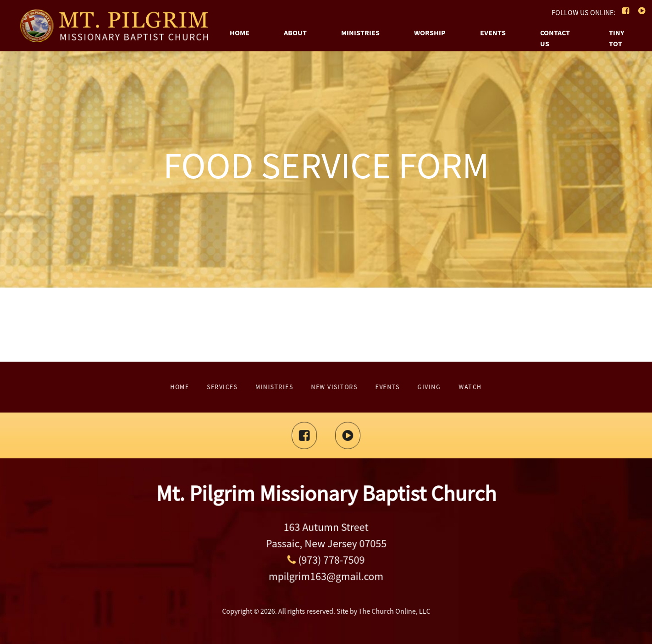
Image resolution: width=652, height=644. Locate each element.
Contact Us (555, 38)
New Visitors (330, 387)
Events (493, 33)
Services (272, 387)
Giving (380, 387)
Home (240, 33)
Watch (401, 387)
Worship (430, 33)
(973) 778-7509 (326, 558)
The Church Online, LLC (376, 609)
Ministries (360, 33)
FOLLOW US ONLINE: (583, 12)
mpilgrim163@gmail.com (326, 569)
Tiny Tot (616, 38)
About (295, 33)
